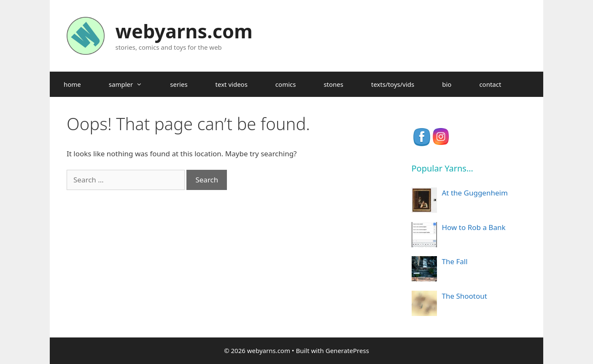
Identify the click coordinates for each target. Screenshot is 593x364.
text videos (232, 84)
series (179, 84)
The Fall (455, 261)
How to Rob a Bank (474, 227)
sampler (132, 84)
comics (286, 84)
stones (333, 84)
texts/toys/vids (393, 84)
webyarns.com (184, 31)
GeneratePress (347, 351)
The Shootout (465, 296)
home (72, 84)
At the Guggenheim (475, 193)
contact (490, 84)
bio (447, 84)
